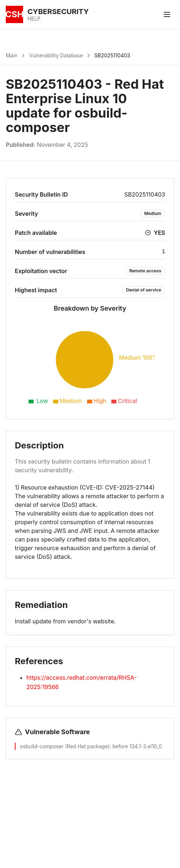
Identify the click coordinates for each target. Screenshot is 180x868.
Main (12, 55)
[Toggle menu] (167, 14)
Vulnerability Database (56, 55)
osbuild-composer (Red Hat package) (65, 746)
